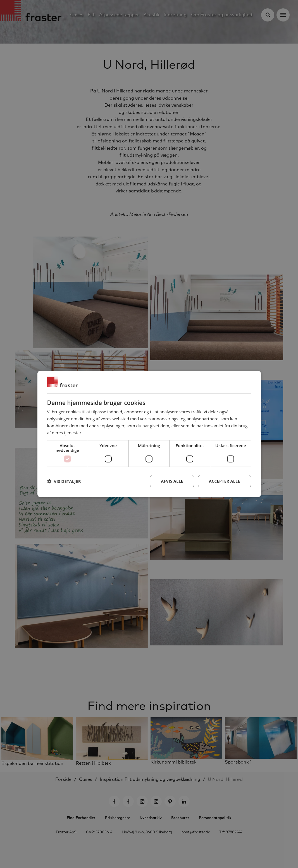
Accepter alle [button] (224, 481)
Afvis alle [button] (172, 481)
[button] (64, 481)
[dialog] (149, 434)
